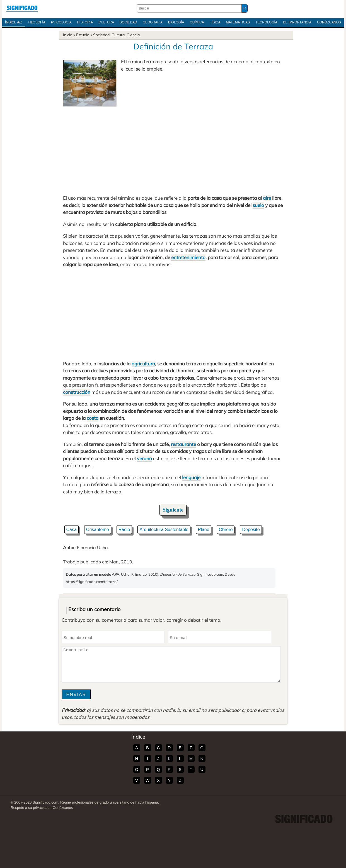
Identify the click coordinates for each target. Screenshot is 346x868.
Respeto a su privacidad (30, 808)
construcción (77, 392)
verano (144, 458)
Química (197, 22)
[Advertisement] (173, 148)
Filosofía (37, 22)
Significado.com (22, 8)
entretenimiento (188, 257)
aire (267, 198)
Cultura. (118, 35)
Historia (85, 22)
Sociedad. (102, 35)
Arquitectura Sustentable (164, 530)
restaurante (183, 444)
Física (215, 22)
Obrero (226, 530)
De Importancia (297, 22)
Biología (176, 22)
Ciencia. (134, 35)
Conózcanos (329, 22)
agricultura (143, 364)
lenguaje (191, 477)
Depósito (251, 530)
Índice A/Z (14, 22)
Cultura (106, 22)
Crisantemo (98, 530)
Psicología (61, 22)
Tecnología (266, 22)
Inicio (68, 35)
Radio (124, 530)
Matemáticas (238, 22)
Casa (72, 530)
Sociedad (128, 22)
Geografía (153, 22)
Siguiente (173, 510)
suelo (258, 205)
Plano (204, 530)
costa (93, 418)
